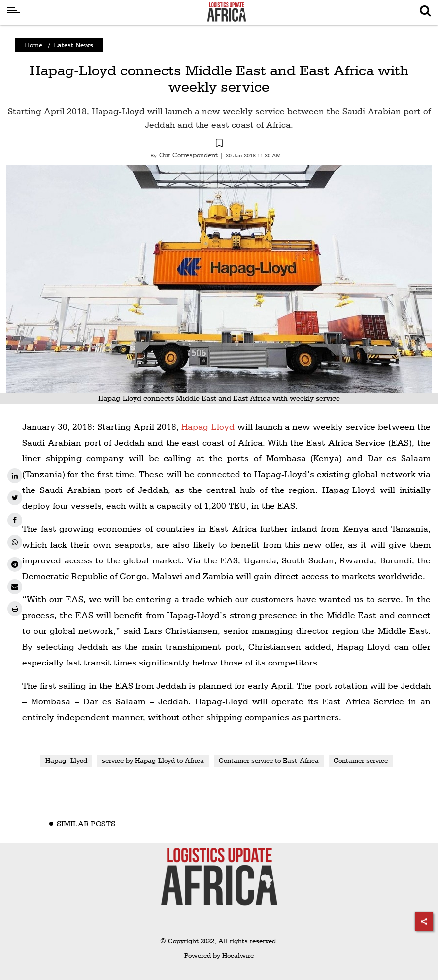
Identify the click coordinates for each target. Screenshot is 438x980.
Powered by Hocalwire (219, 955)
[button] (219, 144)
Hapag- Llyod (66, 760)
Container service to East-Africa (269, 760)
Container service (361, 760)
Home (34, 45)
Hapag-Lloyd (208, 427)
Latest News (73, 45)
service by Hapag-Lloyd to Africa (153, 760)
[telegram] (15, 564)
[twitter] (15, 498)
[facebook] (15, 520)
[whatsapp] (15, 542)
